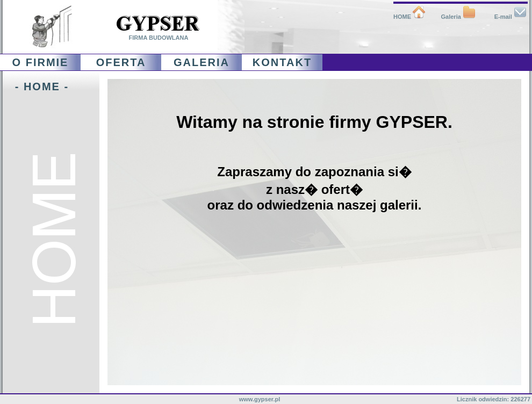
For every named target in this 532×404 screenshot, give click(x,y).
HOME (409, 17)
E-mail (511, 17)
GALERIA (202, 62)
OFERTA (121, 62)
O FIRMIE (41, 62)
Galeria (458, 17)
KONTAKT (282, 62)
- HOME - (36, 86)
